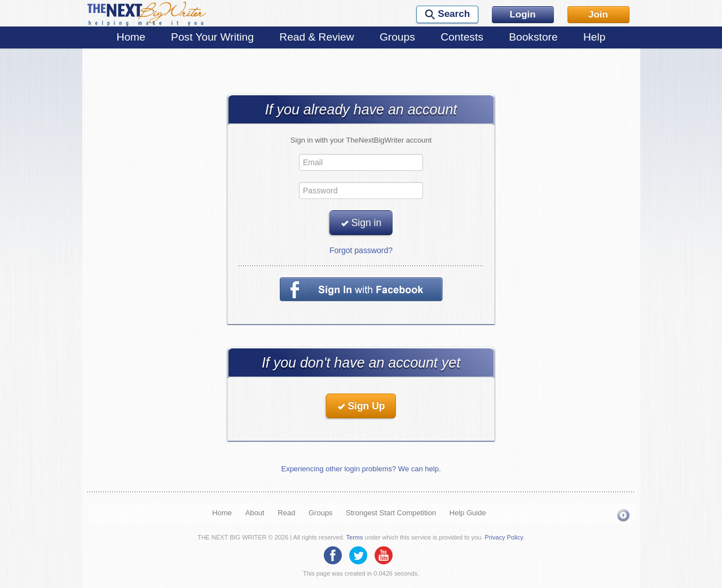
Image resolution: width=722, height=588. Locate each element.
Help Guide (468, 513)
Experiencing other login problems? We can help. (361, 469)
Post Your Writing (212, 37)
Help (594, 37)
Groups (397, 37)
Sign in (361, 223)
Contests (462, 37)
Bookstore (533, 37)
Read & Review (316, 37)
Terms (355, 537)
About (255, 513)
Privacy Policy (504, 537)
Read (286, 513)
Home (131, 37)
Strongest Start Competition (391, 513)
